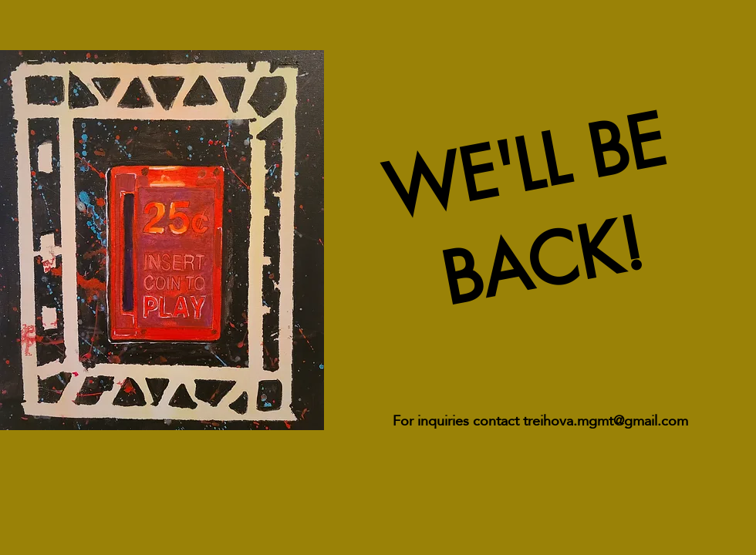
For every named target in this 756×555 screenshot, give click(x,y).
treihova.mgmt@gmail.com (606, 420)
